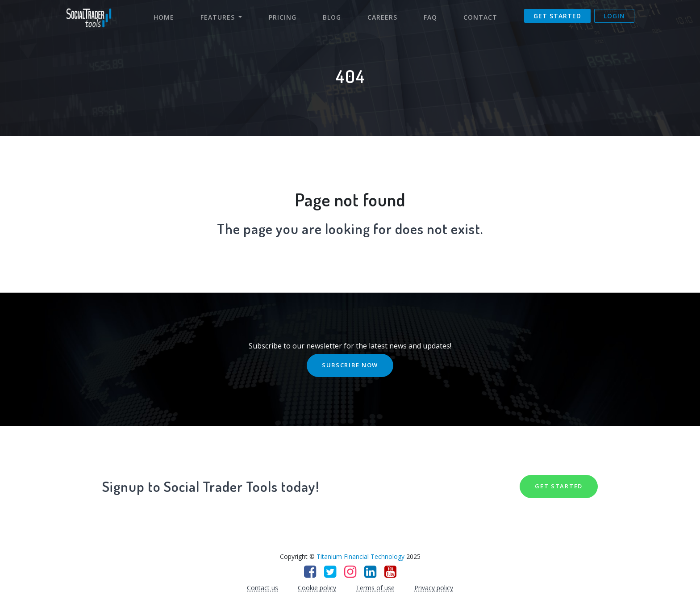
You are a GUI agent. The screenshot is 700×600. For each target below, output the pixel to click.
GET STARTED (559, 486)
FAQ (430, 17)
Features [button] (219, 17)
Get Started (557, 16)
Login (614, 16)
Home (168, 17)
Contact (480, 17)
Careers (382, 17)
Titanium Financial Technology (360, 556)
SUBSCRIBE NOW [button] (350, 365)
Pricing (283, 17)
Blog (332, 17)
